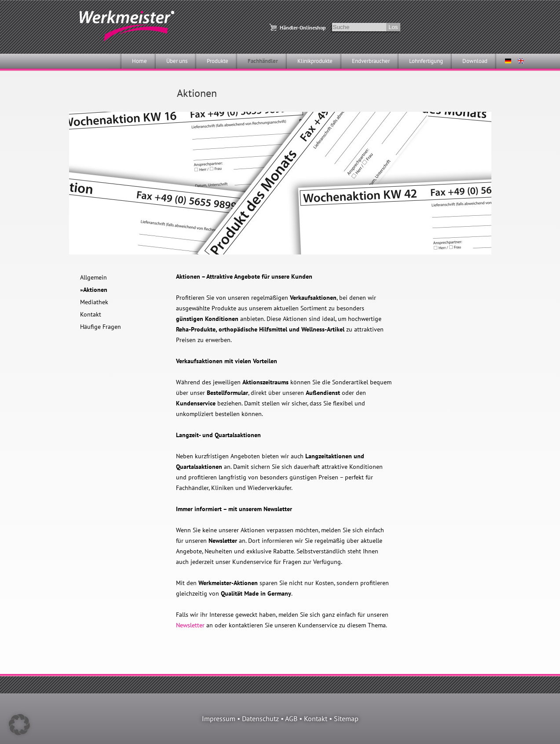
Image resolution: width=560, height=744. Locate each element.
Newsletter (190, 625)
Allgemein (93, 277)
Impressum (219, 718)
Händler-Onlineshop (303, 28)
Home (139, 61)
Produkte (218, 61)
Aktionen (95, 290)
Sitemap (346, 718)
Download (475, 61)
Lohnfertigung (426, 61)
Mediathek (94, 302)
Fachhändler (263, 61)
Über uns (177, 61)
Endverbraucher (371, 61)
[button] (19, 725)
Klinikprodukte (315, 61)
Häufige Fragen (101, 327)
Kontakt (91, 314)
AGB (291, 718)
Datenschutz (260, 718)
